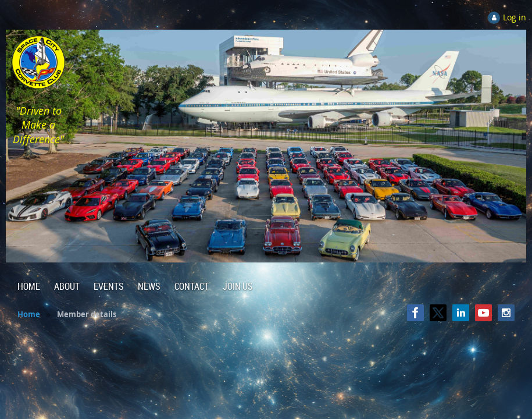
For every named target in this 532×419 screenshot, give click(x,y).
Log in (515, 17)
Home (29, 314)
